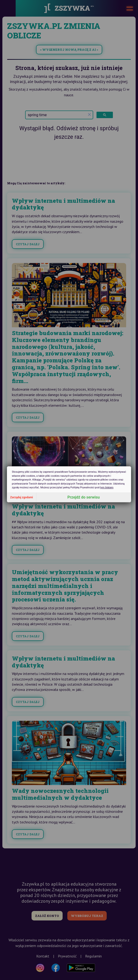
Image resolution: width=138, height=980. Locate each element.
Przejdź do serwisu (83, 497)
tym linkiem (107, 488)
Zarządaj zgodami (22, 497)
